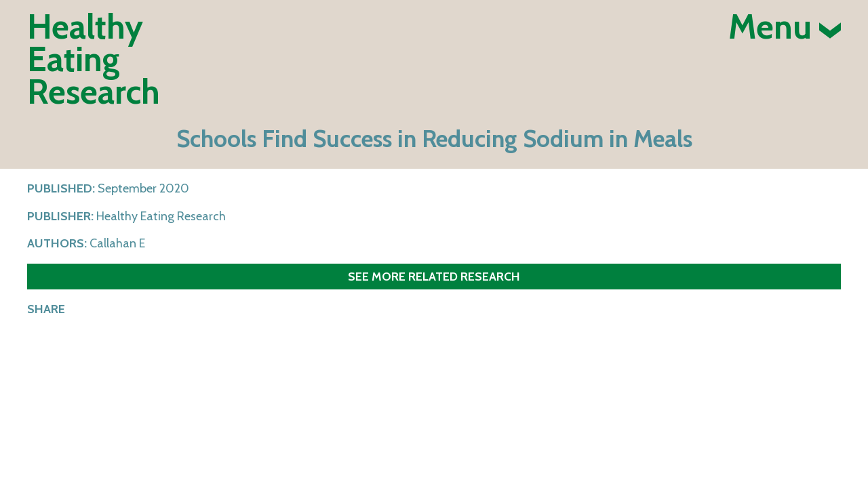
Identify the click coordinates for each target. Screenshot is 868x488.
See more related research (434, 276)
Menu (785, 27)
